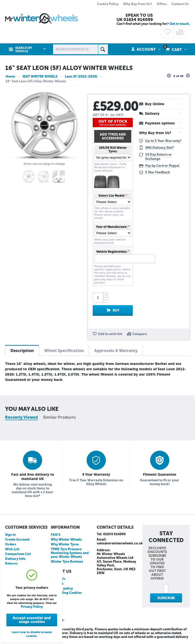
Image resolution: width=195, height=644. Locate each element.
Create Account (17, 539)
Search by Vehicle (24, 50)
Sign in (10, 535)
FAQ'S (55, 535)
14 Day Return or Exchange (159, 157)
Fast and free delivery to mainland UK (33, 477)
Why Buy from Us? (138, 4)
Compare (140, 334)
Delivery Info (15, 559)
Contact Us (180, 4)
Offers (162, 4)
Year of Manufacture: (112, 227)
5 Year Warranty (96, 475)
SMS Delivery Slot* (160, 148)
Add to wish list (110, 334)
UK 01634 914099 (135, 20)
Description (22, 351)
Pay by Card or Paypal (162, 166)
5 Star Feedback (158, 172)
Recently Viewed (21, 417)
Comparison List (18, 554)
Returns (11, 564)
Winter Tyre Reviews (67, 562)
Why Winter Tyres (65, 544)
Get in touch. (180, 24)
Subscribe (166, 598)
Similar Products (59, 417)
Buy (116, 310)
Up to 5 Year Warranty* (163, 141)
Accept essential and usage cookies (32, 620)
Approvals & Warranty (116, 351)
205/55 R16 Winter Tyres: (113, 150)
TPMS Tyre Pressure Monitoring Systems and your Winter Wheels (70, 553)
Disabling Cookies (68, 593)
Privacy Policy (32, 607)
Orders (11, 544)
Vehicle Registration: (112, 252)
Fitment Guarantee (160, 475)
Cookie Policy (108, 4)
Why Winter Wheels (66, 539)
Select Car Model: (112, 196)
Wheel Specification (64, 351)
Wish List (12, 549)
